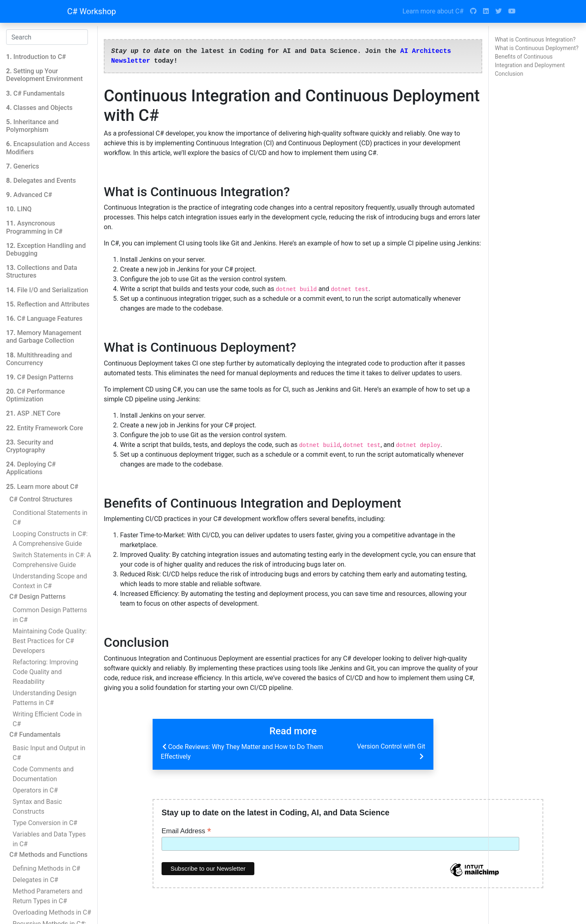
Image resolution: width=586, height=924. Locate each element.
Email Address (186, 831)
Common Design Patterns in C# (50, 615)
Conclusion (509, 74)
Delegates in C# (35, 880)
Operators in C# (35, 790)
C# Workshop (92, 11)
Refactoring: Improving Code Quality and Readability (45, 672)
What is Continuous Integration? (535, 39)
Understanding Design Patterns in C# (45, 698)
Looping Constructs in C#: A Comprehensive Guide (50, 539)
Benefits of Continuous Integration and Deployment (530, 61)
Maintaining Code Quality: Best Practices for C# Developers (50, 641)
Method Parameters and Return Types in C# (48, 896)
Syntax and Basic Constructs (37, 807)
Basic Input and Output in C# (49, 753)
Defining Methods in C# (46, 868)
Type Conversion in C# (45, 823)
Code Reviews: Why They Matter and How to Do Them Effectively (242, 751)
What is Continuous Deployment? (537, 48)
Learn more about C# (433, 11)
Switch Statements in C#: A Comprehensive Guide (52, 560)
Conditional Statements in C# (50, 518)
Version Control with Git (391, 752)
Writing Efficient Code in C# (47, 719)
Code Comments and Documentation (43, 774)
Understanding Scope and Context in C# (50, 581)
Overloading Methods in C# (52, 912)
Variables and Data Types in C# (49, 839)
